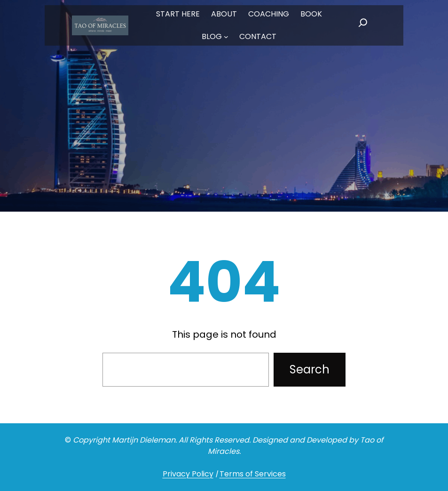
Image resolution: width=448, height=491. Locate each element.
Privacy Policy (188, 474)
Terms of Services (253, 474)
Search (310, 369)
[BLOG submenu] (226, 37)
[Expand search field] (363, 25)
